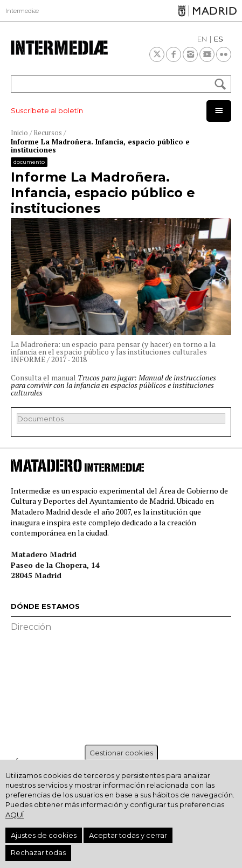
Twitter (157, 54)
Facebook (174, 54)
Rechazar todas (38, 852)
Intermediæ (22, 11)
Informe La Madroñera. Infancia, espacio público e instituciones (100, 146)
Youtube (207, 54)
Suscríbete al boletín (47, 110)
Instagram (190, 54)
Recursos (48, 133)
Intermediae (59, 48)
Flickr (224, 54)
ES (219, 39)
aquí (15, 815)
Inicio (19, 133)
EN (202, 39)
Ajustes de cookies (44, 835)
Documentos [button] (40, 419)
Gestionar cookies (121, 753)
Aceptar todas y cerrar (128, 835)
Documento (29, 162)
